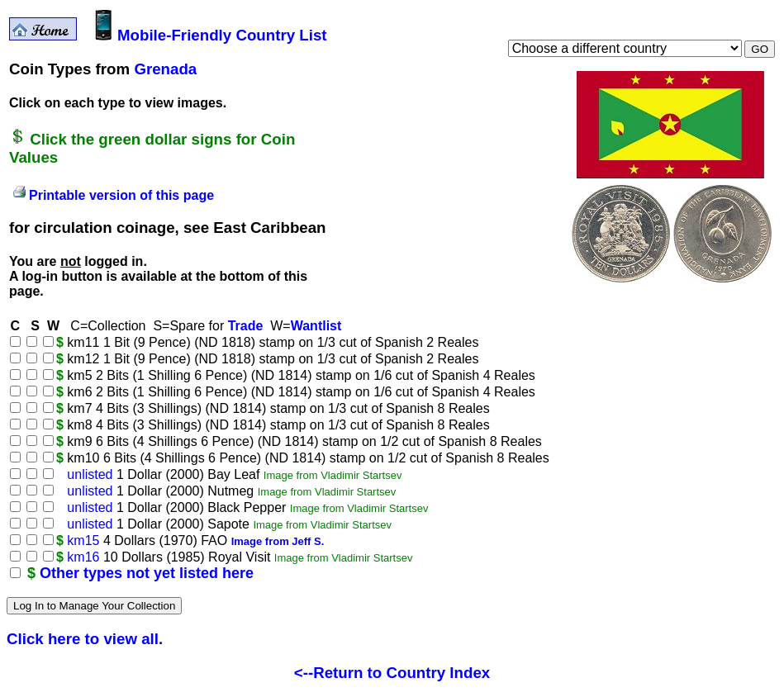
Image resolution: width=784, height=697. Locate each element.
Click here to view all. (85, 639)
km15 (83, 541)
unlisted (90, 474)
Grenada (165, 69)
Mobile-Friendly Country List (211, 35)
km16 (83, 557)
